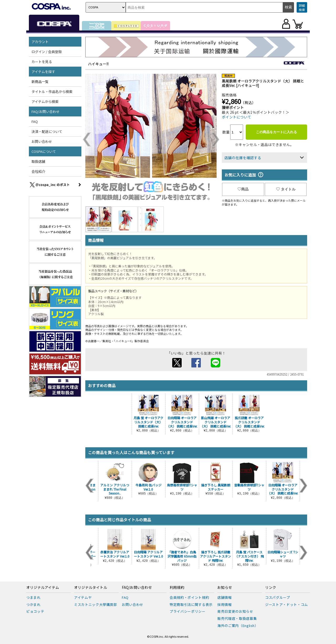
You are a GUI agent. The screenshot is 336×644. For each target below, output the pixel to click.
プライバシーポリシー (188, 611)
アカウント (40, 42)
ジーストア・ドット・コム (287, 604)
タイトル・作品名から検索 (52, 92)
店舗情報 (225, 597)
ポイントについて (237, 117)
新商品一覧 (40, 82)
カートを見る (42, 62)
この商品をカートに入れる (276, 132)
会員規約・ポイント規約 (189, 597)
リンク (271, 588)
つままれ (33, 597)
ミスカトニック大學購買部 (96, 604)
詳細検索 (302, 7)
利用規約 (177, 588)
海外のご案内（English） (238, 625)
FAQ (35, 121)
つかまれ (33, 604)
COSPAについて (44, 151)
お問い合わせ (42, 141)
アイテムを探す (43, 72)
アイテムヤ (83, 597)
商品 (243, 189)
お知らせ (225, 588)
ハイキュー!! (98, 64)
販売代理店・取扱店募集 (237, 618)
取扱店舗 (38, 161)
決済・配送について (47, 131)
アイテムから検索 (45, 102)
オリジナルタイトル (91, 588)
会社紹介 (38, 171)
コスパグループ (278, 597)
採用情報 (225, 604)
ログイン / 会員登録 (47, 52)
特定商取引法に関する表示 (191, 604)
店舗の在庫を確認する (243, 158)
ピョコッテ (35, 611)
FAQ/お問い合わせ (46, 111)
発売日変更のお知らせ (235, 611)
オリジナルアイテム (43, 588)
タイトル (286, 189)
